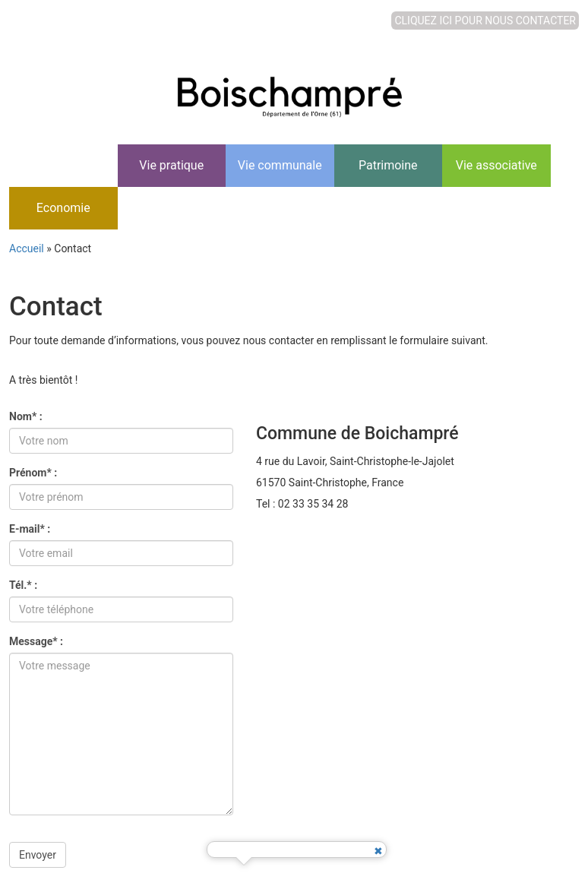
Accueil (63, 165)
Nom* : (26, 416)
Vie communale (280, 165)
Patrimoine (388, 165)
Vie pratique (171, 165)
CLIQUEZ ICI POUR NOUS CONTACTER (485, 21)
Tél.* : (23, 585)
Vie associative (496, 165)
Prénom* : (33, 473)
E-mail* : (30, 529)
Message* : (36, 641)
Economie (63, 208)
